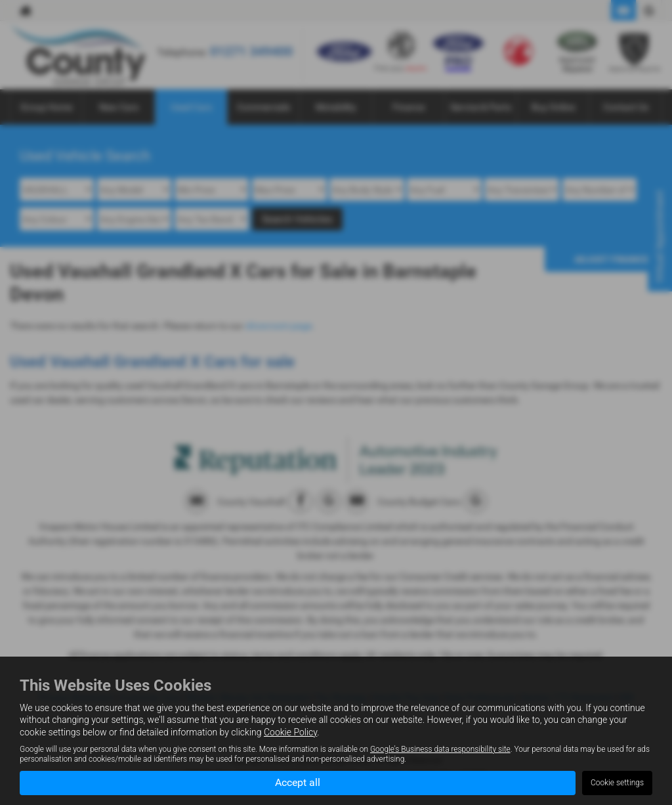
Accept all (298, 782)
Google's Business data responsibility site (440, 749)
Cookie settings (617, 783)
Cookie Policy (290, 731)
